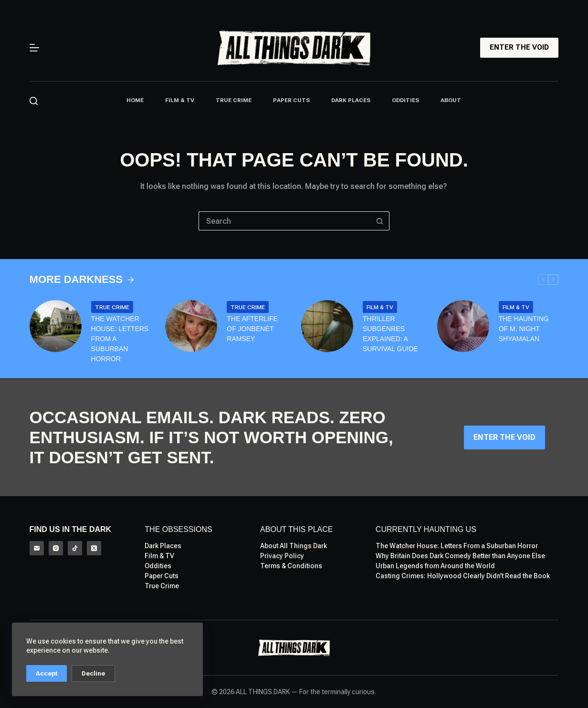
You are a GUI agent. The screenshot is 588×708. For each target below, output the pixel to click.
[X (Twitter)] (94, 548)
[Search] (34, 101)
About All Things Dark (294, 546)
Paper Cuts (291, 100)
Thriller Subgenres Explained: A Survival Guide (390, 334)
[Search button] (380, 221)
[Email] (37, 548)
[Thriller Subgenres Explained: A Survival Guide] (327, 326)
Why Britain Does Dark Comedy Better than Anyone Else (460, 556)
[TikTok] (75, 548)
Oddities (405, 100)
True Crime (234, 100)
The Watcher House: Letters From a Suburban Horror (120, 339)
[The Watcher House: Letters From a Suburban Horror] (56, 326)
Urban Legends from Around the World (435, 566)
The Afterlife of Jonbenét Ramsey (252, 329)
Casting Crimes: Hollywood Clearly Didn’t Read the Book (463, 576)
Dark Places (351, 100)
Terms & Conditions (291, 566)
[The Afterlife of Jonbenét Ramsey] (191, 326)
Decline (93, 673)
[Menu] (34, 48)
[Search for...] (284, 221)
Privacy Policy (282, 556)
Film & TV (180, 100)
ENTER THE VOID (519, 47)
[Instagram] (56, 548)
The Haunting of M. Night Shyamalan (524, 329)
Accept (47, 673)
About (451, 100)
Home (135, 100)
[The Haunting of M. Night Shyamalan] (463, 326)
